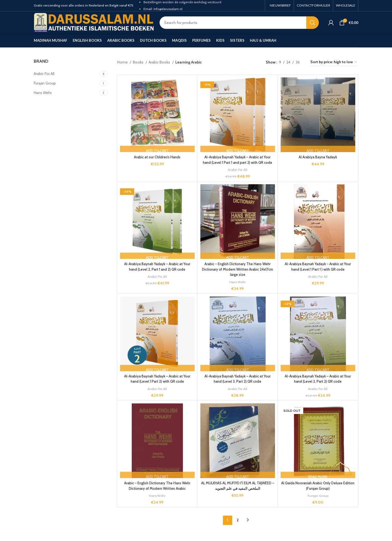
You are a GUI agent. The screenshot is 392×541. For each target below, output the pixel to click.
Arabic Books (160, 62)
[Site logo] (94, 22)
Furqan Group (318, 501)
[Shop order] (334, 62)
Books (139, 62)
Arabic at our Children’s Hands (157, 157)
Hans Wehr (238, 287)
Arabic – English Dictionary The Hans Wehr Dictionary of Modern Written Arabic (157, 491)
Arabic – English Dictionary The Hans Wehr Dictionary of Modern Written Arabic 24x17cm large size (238, 275)
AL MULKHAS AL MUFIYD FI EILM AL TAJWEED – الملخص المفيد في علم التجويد (238, 491)
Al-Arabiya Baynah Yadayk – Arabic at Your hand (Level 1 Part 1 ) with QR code (318, 272)
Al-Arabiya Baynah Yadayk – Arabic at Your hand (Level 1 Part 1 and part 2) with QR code (238, 162)
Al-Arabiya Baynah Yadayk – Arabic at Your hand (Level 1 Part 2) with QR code (157, 384)
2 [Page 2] (238, 525)
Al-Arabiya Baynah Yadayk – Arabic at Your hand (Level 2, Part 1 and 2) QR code (157, 272)
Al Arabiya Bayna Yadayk (318, 157)
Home (123, 62)
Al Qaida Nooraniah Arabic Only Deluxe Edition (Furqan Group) (318, 491)
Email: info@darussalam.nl (163, 9)
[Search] (239, 23)
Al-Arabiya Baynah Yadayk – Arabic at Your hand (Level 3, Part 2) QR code (238, 384)
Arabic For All (238, 175)
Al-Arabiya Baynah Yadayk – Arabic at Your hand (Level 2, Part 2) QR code (318, 384)
